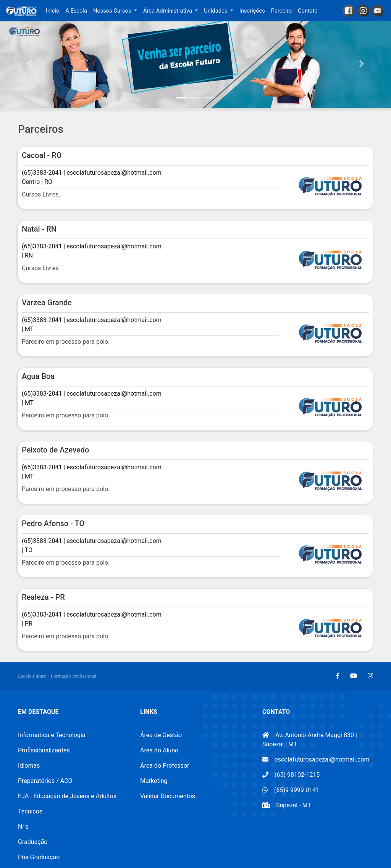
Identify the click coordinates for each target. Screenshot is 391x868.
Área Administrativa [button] (168, 11)
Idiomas (29, 766)
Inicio (54, 10)
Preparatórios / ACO (45, 781)
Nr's (23, 827)
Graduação (33, 842)
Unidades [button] (216, 11)
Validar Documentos (168, 796)
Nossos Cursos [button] (113, 11)
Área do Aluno (159, 750)
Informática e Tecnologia (52, 735)
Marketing (154, 781)
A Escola (76, 11)
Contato (308, 11)
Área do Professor (165, 766)
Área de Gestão (161, 735)
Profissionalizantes (44, 750)
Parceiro (281, 11)
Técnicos (30, 811)
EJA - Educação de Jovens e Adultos (67, 796)
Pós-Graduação (39, 857)
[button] (29, 64)
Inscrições (252, 11)
